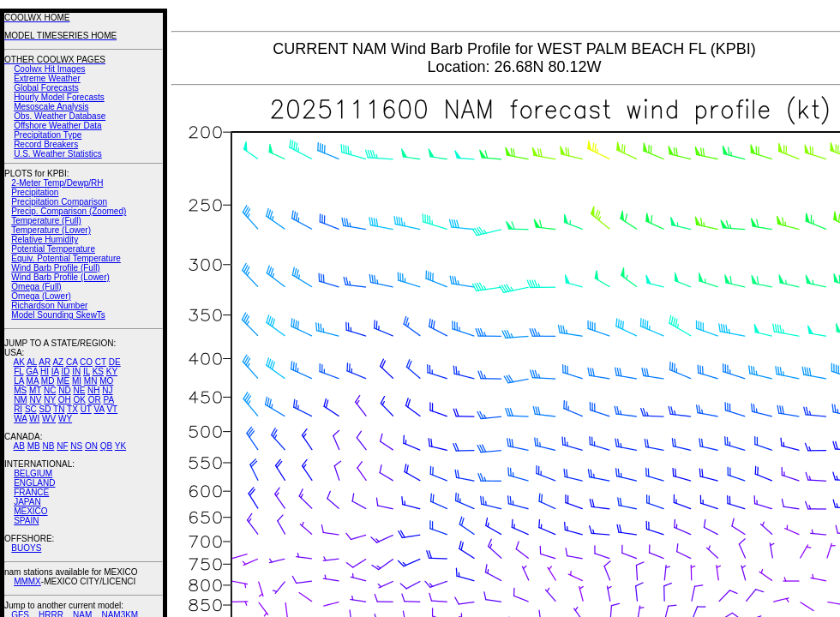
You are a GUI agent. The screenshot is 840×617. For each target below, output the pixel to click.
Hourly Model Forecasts (59, 97)
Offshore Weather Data (57, 126)
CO (86, 362)
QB (106, 446)
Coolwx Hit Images (49, 69)
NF (62, 446)
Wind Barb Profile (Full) (55, 268)
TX (72, 409)
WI (34, 419)
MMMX (27, 581)
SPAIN (26, 521)
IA (55, 371)
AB (19, 446)
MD (48, 381)
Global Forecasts (46, 88)
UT (86, 409)
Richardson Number (49, 306)
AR (45, 362)
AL (32, 362)
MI (77, 381)
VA (99, 409)
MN (91, 381)
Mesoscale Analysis (51, 107)
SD (45, 409)
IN (76, 371)
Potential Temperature (53, 249)
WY (65, 419)
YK (120, 446)
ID (65, 371)
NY (50, 400)
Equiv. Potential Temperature (66, 258)
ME (63, 381)
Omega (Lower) (41, 296)
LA (19, 381)
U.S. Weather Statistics (58, 154)
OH (65, 400)
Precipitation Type (48, 135)
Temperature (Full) (46, 221)
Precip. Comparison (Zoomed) (69, 211)
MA (33, 381)
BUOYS (26, 548)
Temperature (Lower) (51, 230)
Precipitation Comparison (59, 202)
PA (108, 400)
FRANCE (31, 492)
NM (21, 400)
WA (20, 419)
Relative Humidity (45, 240)
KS (98, 371)
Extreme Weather (47, 78)
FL (18, 371)
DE (115, 362)
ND (64, 390)
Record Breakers (46, 144)
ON (91, 446)
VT (112, 409)
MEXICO (30, 511)
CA (72, 362)
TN (59, 409)
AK (19, 362)
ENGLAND (34, 483)
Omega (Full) (36, 287)
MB (34, 446)
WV (49, 419)
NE (79, 390)
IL (87, 371)
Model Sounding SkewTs (58, 315)
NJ (107, 390)
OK (79, 400)
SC (31, 409)
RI (18, 409)
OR (95, 400)
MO (106, 381)
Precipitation (35, 192)
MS (20, 390)
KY (112, 371)
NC (50, 390)
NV (35, 400)
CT (101, 362)
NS (76, 446)
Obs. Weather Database (60, 116)
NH (93, 390)
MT (35, 390)
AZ (58, 362)
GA (32, 371)
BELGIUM (33, 473)
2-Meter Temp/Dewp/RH (57, 183)
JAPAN (27, 502)
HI (45, 371)
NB (48, 446)
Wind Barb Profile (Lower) (60, 277)
